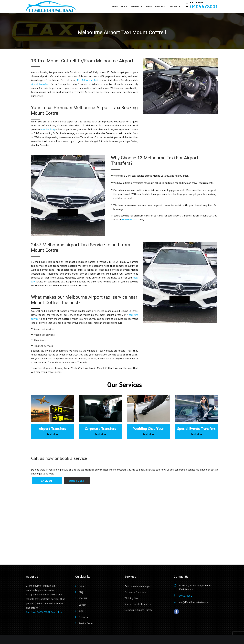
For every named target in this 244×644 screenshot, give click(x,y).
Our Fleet (77, 481)
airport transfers (40, 84)
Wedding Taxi (132, 598)
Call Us (47, 481)
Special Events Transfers (138, 604)
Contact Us (174, 7)
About (124, 7)
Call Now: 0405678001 (38, 612)
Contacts (83, 617)
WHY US (83, 598)
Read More (53, 434)
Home (115, 7)
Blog (81, 611)
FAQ (81, 592)
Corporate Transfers (135, 592)
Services (137, 7)
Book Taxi (160, 7)
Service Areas (86, 623)
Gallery (82, 605)
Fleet (149, 7)
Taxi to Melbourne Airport (138, 586)
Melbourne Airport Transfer (139, 610)
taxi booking (48, 129)
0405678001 (204, 6)
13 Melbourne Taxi (87, 80)
